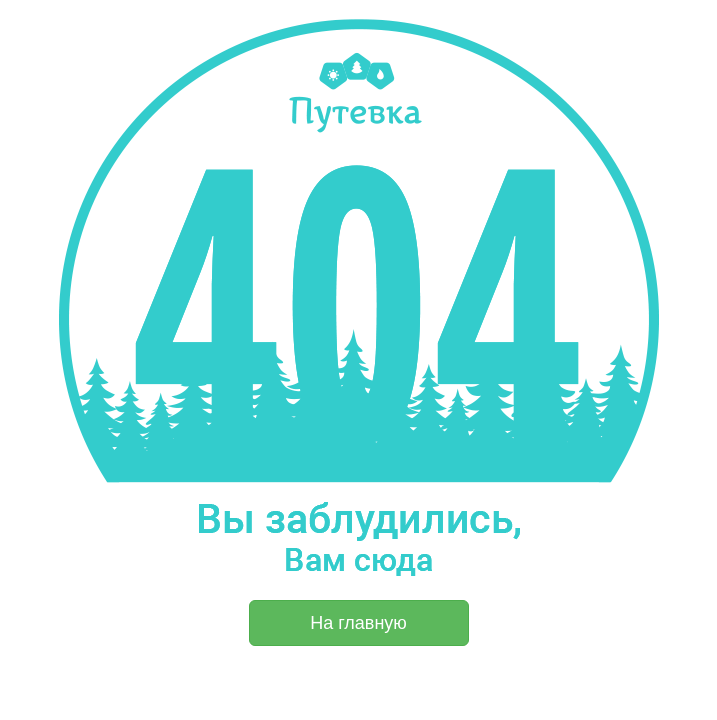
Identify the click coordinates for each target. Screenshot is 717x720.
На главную (358, 623)
